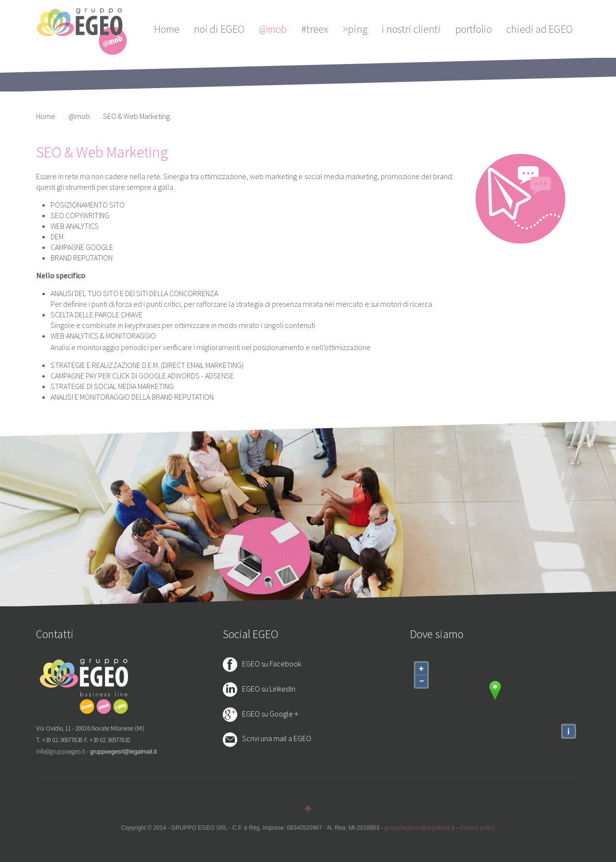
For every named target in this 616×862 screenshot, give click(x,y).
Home (167, 29)
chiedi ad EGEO (539, 29)
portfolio (474, 29)
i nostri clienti (411, 29)
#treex (315, 29)
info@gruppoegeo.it (61, 751)
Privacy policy (477, 828)
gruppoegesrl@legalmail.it (123, 752)
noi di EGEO (219, 29)
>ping (355, 29)
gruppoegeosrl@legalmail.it (420, 828)
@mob (273, 29)
